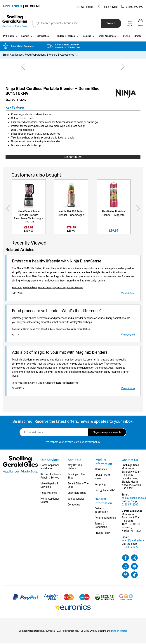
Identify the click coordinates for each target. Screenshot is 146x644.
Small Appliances (107, 37)
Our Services (50, 460)
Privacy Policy (102, 533)
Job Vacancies (76, 499)
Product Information (103, 462)
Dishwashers (43, 37)
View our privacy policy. (87, 443)
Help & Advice (107, 6)
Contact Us (130, 460)
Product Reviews (75, 288)
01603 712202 (130, 505)
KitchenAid (61, 330)
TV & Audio (8, 37)
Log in (130, 23)
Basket (140, 23)
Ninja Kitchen (59, 288)
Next (139, 209)
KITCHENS (33, 7)
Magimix (72, 330)
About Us (74, 460)
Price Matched (49, 493)
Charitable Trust (77, 493)
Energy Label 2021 (105, 491)
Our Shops (85, 6)
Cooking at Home (21, 330)
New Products (45, 288)
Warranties (101, 470)
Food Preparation (35, 55)
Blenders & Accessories (61, 55)
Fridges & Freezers (66, 37)
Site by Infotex (120, 631)
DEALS (126, 37)
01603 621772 (130, 548)
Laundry (25, 37)
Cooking (87, 37)
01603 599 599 (132, 6)
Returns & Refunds (105, 518)
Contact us (74, 505)
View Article (128, 294)
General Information (103, 502)
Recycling (100, 485)
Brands (138, 37)
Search (111, 23)
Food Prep (17, 288)
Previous (7, 209)
